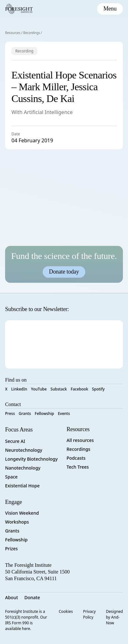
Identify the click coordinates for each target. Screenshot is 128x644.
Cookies (66, 611)
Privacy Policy (89, 614)
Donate (32, 597)
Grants (25, 414)
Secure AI (15, 441)
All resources (80, 440)
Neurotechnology (24, 450)
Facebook (79, 389)
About (12, 597)
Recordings (32, 33)
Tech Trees (78, 467)
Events (64, 414)
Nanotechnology (23, 468)
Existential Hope (22, 486)
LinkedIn (19, 389)
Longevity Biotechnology (31, 459)
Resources (13, 33)
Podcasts (76, 458)
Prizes (11, 549)
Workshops (17, 522)
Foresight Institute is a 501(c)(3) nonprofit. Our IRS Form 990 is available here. (26, 620)
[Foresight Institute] (19, 9)
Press (10, 414)
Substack (59, 389)
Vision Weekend (22, 513)
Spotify (98, 389)
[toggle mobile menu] (110, 9)
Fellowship (44, 414)
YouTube (39, 389)
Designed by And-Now (114, 617)
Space (11, 477)
